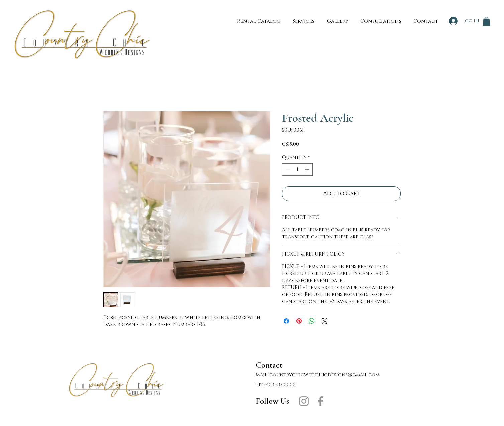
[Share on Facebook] (286, 321)
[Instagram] (304, 401)
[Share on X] (325, 321)
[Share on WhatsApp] (312, 321)
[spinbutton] (297, 170)
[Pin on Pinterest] (299, 321)
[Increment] (308, 170)
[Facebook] (320, 401)
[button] (486, 21)
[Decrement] (287, 170)
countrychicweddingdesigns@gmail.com (324, 375)
